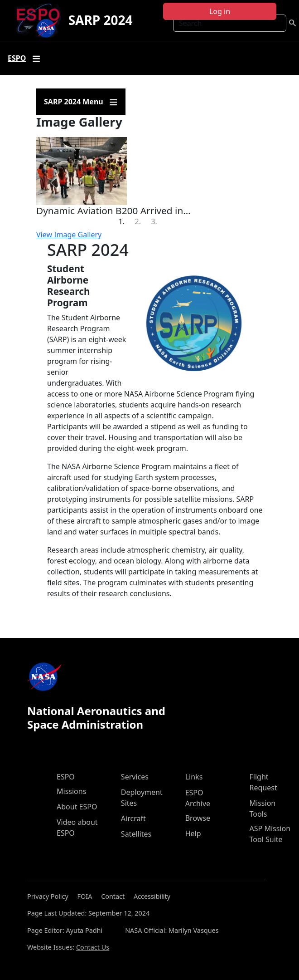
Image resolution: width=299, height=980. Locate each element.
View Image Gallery (69, 235)
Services (135, 777)
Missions (71, 791)
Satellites (136, 834)
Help (193, 833)
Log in (220, 11)
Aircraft (133, 818)
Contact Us (93, 947)
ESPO (66, 777)
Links (194, 777)
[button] (53, 183)
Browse (198, 818)
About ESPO (77, 807)
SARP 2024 (101, 20)
